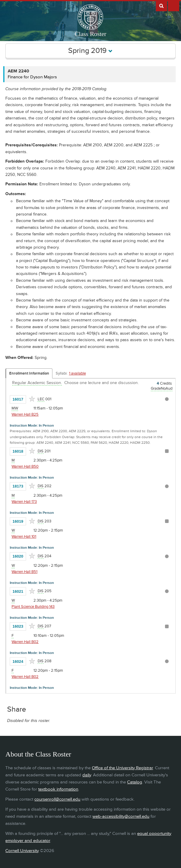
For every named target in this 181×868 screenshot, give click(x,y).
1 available (77, 373)
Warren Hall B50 (25, 467)
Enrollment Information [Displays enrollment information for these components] (29, 373)
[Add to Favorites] (32, 399)
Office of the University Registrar (122, 768)
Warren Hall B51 (24, 572)
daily (87, 775)
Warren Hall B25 (25, 414)
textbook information (58, 789)
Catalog (135, 782)
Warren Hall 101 (24, 537)
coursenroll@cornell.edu (57, 799)
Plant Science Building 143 (33, 607)
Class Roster (90, 34)
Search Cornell (161, 6)
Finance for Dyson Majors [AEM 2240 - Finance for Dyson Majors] (32, 77)
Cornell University (22, 851)
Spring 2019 (90, 51)
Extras (174, 6)
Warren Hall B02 (25, 642)
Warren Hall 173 (24, 502)
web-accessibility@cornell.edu (121, 816)
